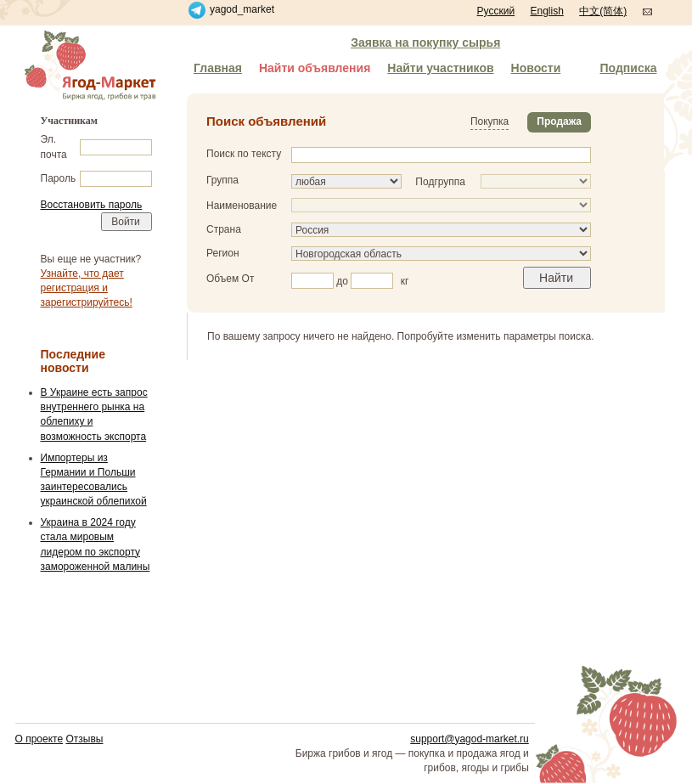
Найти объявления (315, 68)
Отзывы (84, 739)
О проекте (39, 739)
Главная (218, 68)
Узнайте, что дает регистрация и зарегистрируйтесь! (87, 288)
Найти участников (440, 68)
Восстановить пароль (92, 205)
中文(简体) (603, 11)
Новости (536, 68)
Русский (496, 11)
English (546, 11)
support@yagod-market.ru (470, 739)
